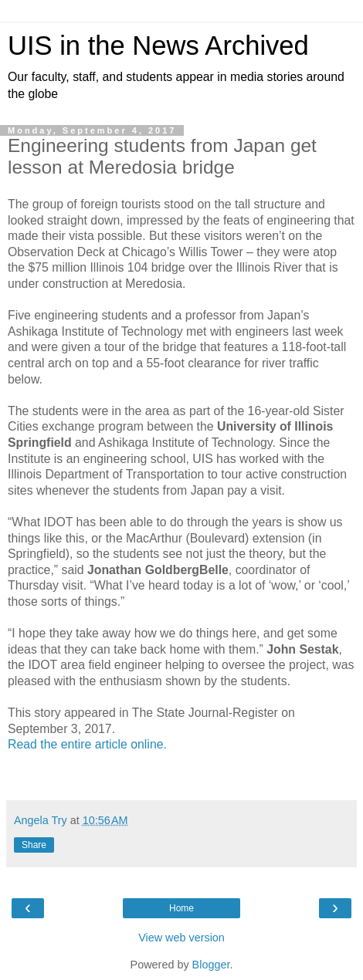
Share (34, 845)
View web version (181, 938)
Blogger (211, 965)
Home (181, 908)
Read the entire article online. (87, 744)
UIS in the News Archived (158, 46)
